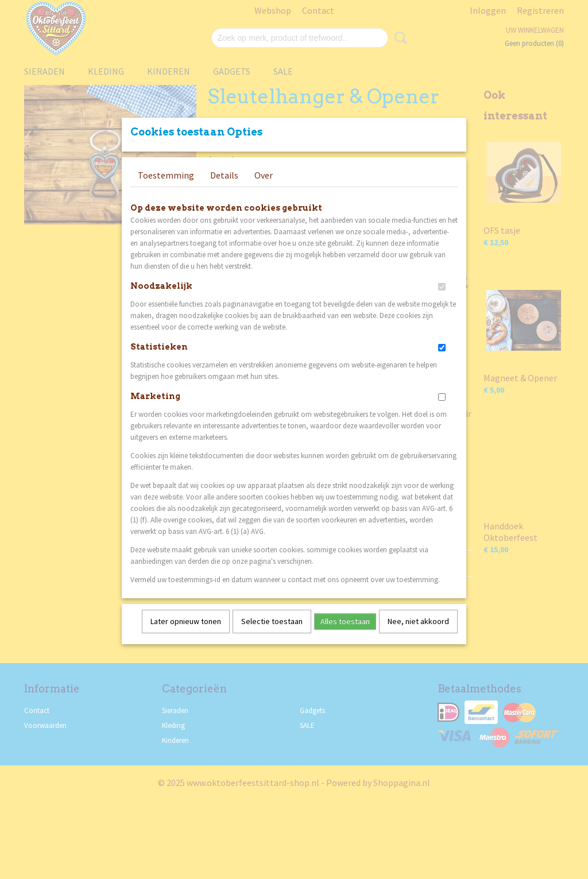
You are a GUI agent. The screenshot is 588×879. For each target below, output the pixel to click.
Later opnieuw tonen (186, 636)
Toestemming (166, 190)
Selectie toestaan (272, 636)
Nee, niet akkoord (418, 636)
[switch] (442, 302)
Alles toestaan (345, 636)
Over (264, 190)
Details (224, 190)
